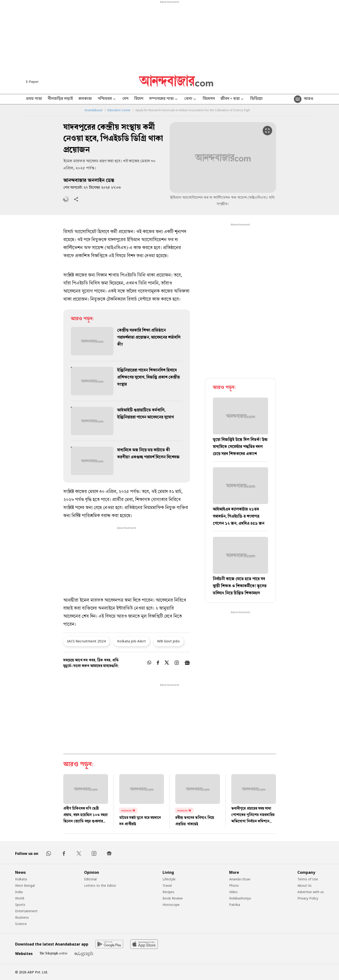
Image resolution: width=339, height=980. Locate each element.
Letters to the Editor (100, 885)
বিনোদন (209, 99)
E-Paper (32, 82)
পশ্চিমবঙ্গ (107, 99)
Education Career (119, 110)
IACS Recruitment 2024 (86, 641)
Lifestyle (169, 879)
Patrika (235, 905)
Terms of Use (308, 879)
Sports (20, 905)
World (20, 898)
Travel (167, 885)
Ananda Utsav (240, 879)
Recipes (168, 892)
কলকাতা (85, 99)
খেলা (191, 99)
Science (21, 924)
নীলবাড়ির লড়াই (60, 99)
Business (22, 917)
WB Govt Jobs (168, 641)
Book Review (173, 898)
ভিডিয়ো (256, 99)
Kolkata (21, 879)
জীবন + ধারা (232, 99)
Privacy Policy (308, 898)
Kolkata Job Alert (131, 641)
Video (233, 892)
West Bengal (25, 885)
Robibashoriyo (240, 898)
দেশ (125, 99)
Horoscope (171, 905)
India (19, 892)
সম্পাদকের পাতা (164, 99)
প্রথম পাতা (34, 99)
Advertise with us (311, 892)
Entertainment (26, 911)
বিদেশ (139, 99)
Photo (234, 885)
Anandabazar (94, 110)
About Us (305, 885)
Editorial (90, 879)
